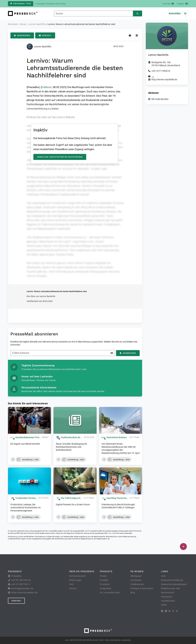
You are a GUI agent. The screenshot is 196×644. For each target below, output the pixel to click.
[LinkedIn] (166, 611)
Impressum (167, 597)
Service (73, 588)
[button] (13, 459)
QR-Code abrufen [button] (160, 99)
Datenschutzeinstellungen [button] (174, 584)
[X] (173, 611)
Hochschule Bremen (117, 437)
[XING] (177, 611)
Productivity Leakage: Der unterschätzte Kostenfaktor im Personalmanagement (25, 508)
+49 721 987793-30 (21, 580)
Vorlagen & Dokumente (142, 588)
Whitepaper (136, 576)
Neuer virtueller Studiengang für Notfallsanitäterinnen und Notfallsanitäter (72, 447)
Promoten (105, 584)
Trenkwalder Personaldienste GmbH (34, 498)
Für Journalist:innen (110, 593)
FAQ (71, 584)
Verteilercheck (168, 601)
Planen (103, 576)
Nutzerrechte (168, 593)
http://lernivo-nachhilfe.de (164, 79)
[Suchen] (138, 14)
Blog (133, 593)
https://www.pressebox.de (24, 593)
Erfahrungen (75, 580)
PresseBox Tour (21, 4)
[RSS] (170, 611)
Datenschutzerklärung (172, 580)
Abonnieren (22, 36)
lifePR (164, 605)
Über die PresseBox (82, 571)
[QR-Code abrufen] (137, 35)
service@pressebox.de (102, 539)
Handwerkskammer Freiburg (30, 437)
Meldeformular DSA (171, 588)
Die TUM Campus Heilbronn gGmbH (79, 498)
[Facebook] (162, 611)
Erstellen (104, 580)
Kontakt (45, 36)
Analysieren (106, 588)
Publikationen (137, 584)
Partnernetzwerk (77, 576)
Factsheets (136, 580)
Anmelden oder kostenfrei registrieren (60, 157)
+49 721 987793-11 (21, 584)
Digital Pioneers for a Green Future (73, 504)
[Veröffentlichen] (183, 547)
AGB (163, 576)
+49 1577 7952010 (161, 71)
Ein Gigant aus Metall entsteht (25, 444)
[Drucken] (130, 35)
